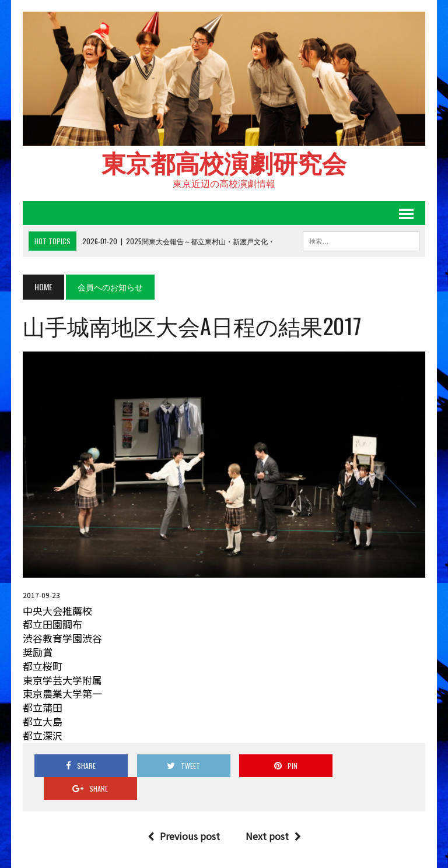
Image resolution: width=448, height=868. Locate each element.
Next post (273, 814)
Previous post (184, 814)
